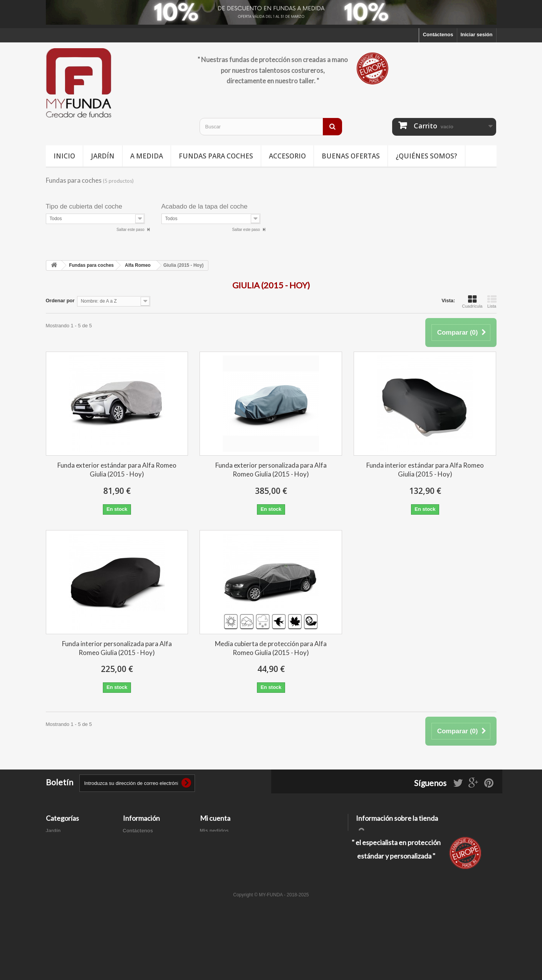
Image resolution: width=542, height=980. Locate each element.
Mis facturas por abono (227, 841)
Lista (492, 301)
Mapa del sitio (139, 888)
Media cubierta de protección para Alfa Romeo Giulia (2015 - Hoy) (271, 648)
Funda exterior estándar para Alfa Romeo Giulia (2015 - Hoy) (117, 470)
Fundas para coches (216, 156)
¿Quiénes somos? (426, 156)
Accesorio (287, 156)
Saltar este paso (131, 230)
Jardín (103, 156)
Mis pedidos (214, 831)
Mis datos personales (225, 861)
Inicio (64, 156)
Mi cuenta (215, 818)
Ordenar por (60, 301)
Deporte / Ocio (63, 851)
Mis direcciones (219, 851)
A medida (147, 156)
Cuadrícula (472, 301)
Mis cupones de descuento (232, 871)
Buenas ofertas (351, 156)
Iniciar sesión (476, 35)
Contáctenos (438, 35)
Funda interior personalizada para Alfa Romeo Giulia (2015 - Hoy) (117, 648)
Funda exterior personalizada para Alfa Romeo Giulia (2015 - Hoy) (271, 470)
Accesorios (59, 871)
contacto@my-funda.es (411, 859)
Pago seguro (138, 878)
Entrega (132, 841)
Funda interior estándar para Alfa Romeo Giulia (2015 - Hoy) (425, 470)
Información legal (144, 851)
